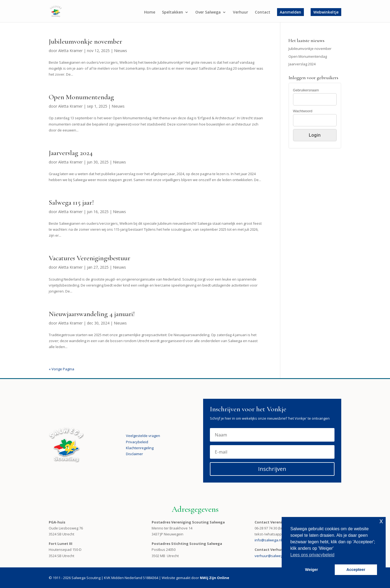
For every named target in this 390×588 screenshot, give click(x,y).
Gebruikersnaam (306, 90)
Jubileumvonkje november (85, 41)
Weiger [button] (311, 570)
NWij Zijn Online (214, 578)
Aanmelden (290, 12)
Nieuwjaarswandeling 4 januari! (92, 314)
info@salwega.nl (268, 540)
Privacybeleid (137, 442)
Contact (263, 12)
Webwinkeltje (326, 12)
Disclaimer (134, 454)
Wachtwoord (303, 111)
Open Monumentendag (81, 97)
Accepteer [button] (356, 570)
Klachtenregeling (140, 448)
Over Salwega (208, 12)
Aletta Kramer (70, 51)
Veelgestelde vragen (143, 436)
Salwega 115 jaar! (71, 202)
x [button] (381, 521)
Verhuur (240, 12)
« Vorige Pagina (61, 369)
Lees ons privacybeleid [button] (312, 555)
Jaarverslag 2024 (71, 153)
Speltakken (173, 12)
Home (150, 12)
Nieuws (121, 51)
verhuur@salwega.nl (272, 556)
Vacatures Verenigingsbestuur (90, 258)
